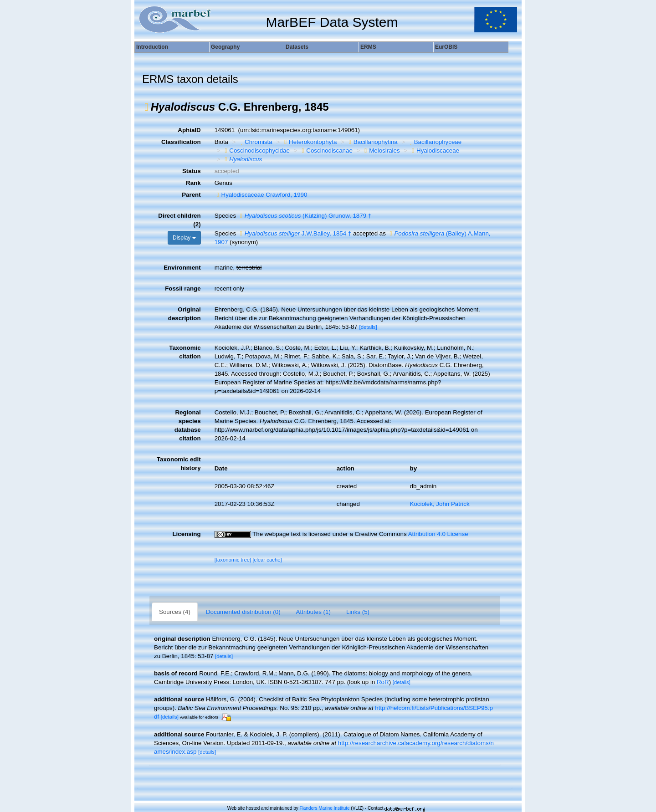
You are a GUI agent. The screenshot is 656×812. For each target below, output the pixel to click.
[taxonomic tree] (233, 560)
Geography (225, 47)
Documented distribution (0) (243, 612)
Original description (184, 314)
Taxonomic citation (185, 352)
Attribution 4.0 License (438, 534)
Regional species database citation (188, 425)
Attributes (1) (313, 612)
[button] (146, 107)
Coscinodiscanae (326, 151)
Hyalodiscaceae (434, 151)
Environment (182, 268)
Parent (191, 195)
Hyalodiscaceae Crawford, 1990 (261, 195)
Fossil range (183, 289)
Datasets (297, 47)
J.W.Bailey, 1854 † (295, 233)
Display (184, 238)
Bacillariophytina (372, 142)
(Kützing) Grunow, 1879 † (305, 216)
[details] (368, 327)
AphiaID (189, 130)
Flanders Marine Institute (325, 808)
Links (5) (358, 612)
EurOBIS (446, 47)
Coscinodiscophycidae (256, 151)
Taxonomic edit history (179, 464)
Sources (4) (175, 612)
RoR (383, 682)
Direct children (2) (179, 220)
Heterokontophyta (309, 142)
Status (192, 171)
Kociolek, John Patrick (440, 504)
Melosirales (381, 151)
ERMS (368, 47)
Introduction (152, 47)
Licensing (186, 534)
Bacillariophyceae (434, 142)
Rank (193, 183)
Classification (181, 142)
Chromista (255, 142)
